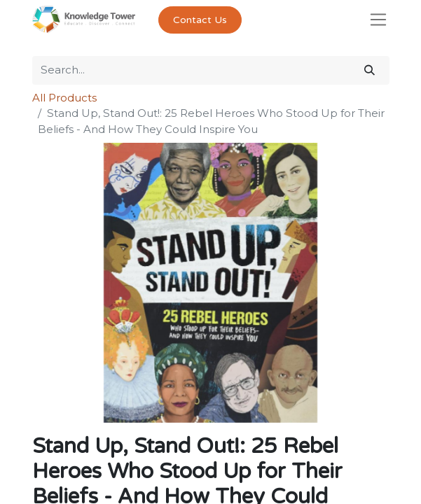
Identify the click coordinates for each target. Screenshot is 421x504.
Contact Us (200, 20)
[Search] (370, 70)
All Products (64, 98)
